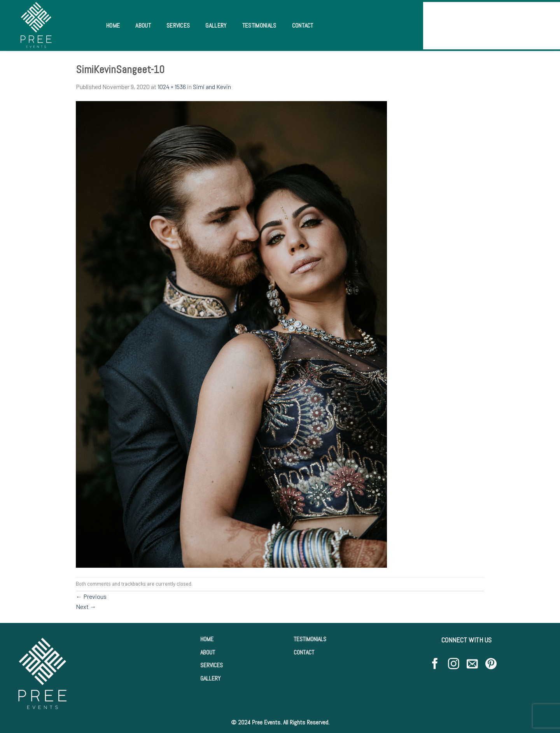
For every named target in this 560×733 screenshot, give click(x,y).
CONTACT (304, 652)
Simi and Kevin (212, 87)
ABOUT (208, 652)
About (143, 25)
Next (86, 606)
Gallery (216, 25)
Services (178, 25)
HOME (207, 639)
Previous (91, 596)
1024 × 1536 (172, 87)
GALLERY (210, 678)
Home (113, 25)
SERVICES (212, 665)
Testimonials (259, 25)
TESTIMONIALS (310, 639)
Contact (303, 25)
